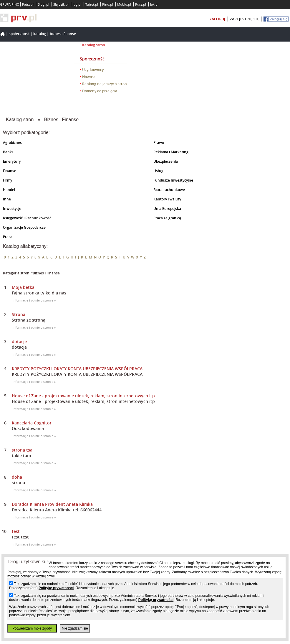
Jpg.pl (77, 4)
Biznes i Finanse (63, 34)
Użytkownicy (93, 70)
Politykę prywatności (56, 588)
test (16, 531)
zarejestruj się (244, 19)
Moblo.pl (124, 4)
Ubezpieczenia (166, 161)
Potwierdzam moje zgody (32, 628)
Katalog (40, 34)
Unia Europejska (167, 209)
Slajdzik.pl (61, 4)
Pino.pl (108, 4)
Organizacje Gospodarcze (24, 227)
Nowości (89, 77)
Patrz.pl (28, 4)
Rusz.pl (141, 4)
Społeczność (19, 34)
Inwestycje (12, 209)
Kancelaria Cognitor (32, 423)
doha (17, 477)
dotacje (19, 341)
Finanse (10, 171)
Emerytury (12, 161)
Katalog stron (94, 45)
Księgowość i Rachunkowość (27, 218)
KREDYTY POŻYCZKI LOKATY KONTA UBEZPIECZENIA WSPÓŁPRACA (77, 369)
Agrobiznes (12, 143)
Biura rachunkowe (169, 190)
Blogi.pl (43, 4)
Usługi (159, 171)
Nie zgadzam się (75, 628)
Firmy (8, 180)
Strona (19, 314)
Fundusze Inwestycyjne (173, 180)
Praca (8, 237)
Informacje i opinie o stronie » (34, 300)
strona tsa (22, 450)
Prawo (159, 143)
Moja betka (23, 287)
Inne (7, 199)
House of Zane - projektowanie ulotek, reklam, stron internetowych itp (83, 396)
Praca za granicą (167, 218)
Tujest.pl (92, 4)
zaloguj (217, 19)
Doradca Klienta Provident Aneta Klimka (52, 504)
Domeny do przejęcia (100, 91)
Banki (8, 152)
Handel (9, 190)
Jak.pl (154, 4)
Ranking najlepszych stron (105, 84)
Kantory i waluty (167, 199)
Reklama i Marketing (171, 152)
